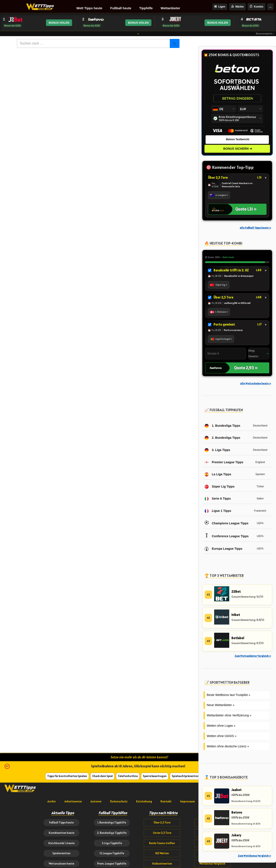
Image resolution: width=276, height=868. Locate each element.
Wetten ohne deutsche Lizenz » (228, 746)
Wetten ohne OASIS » (222, 736)
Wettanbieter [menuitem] (171, 8)
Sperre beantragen (155, 776)
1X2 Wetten (162, 853)
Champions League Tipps (226, 524)
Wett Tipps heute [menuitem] (89, 8)
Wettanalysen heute (61, 864)
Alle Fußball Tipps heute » (255, 228)
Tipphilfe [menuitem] (146, 8)
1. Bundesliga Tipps (222, 426)
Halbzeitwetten (162, 864)
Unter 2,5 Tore (162, 833)
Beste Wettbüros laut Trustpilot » (229, 695)
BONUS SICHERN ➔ (238, 149)
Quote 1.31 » (246, 209)
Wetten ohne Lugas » (221, 726)
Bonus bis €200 (12, 26)
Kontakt (166, 801)
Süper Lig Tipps (220, 487)
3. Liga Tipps (217, 450)
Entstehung (144, 801)
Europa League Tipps (223, 549)
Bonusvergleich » (265, 34)
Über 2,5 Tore (162, 823)
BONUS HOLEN (59, 23)
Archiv (52, 801)
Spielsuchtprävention (186, 776)
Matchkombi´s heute (61, 843)
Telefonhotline (128, 776)
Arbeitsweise (73, 801)
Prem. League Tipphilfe (112, 864)
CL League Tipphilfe (112, 853)
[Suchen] (93, 43)
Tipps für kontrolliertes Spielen (67, 776)
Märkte (237, 7)
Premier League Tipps (224, 462)
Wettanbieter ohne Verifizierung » (229, 715)
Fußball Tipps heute (61, 823)
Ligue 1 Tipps (218, 511)
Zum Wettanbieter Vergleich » (253, 656)
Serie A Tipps (218, 499)
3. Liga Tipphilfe (112, 843)
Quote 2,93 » (246, 368)
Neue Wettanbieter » (221, 705)
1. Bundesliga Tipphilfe (112, 823)
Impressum (188, 801)
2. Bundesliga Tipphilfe (112, 833)
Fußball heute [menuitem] (121, 8)
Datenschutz (119, 801)
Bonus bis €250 (92, 26)
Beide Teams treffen (162, 843)
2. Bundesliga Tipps (222, 438)
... (271, 7)
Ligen (220, 7)
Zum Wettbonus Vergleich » (254, 856)
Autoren (96, 801)
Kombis (256, 7)
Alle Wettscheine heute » (256, 383)
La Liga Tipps (218, 474)
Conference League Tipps (227, 536)
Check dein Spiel (102, 776)
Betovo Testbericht (238, 139)
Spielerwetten (61, 853)
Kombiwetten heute (62, 833)
